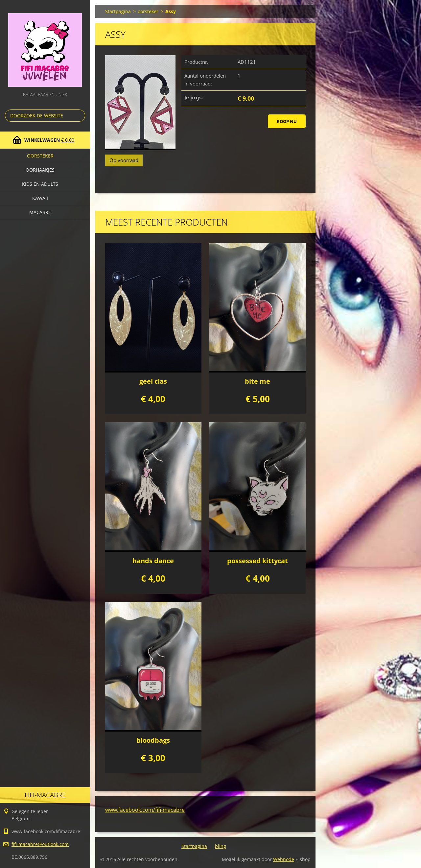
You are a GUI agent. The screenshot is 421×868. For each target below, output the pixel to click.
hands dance (153, 561)
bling (221, 846)
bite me (257, 381)
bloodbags (153, 740)
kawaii (40, 198)
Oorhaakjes (40, 170)
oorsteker (40, 156)
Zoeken (79, 116)
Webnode (284, 859)
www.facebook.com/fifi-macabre (145, 810)
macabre (40, 212)
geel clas (153, 381)
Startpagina (118, 11)
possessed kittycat (257, 561)
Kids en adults (40, 184)
